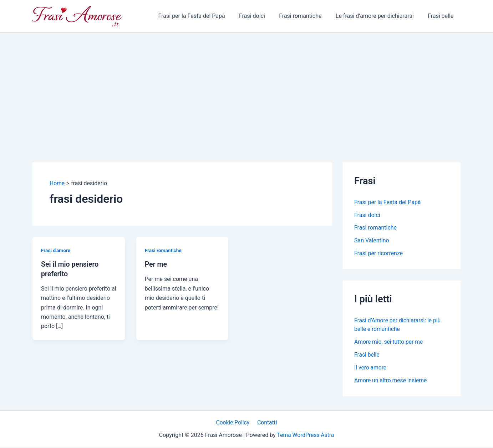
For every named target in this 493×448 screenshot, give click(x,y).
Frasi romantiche (307, 16)
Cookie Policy (234, 423)
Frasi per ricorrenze (379, 254)
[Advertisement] (246, 86)
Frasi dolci (261, 16)
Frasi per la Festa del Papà (203, 16)
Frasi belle (442, 16)
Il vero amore (371, 368)
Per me (156, 264)
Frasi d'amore (56, 250)
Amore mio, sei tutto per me (389, 342)
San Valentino (372, 241)
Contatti (267, 423)
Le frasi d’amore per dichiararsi (379, 16)
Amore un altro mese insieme (391, 381)
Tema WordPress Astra (306, 436)
